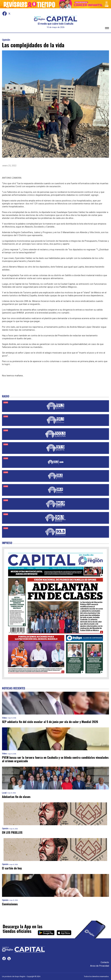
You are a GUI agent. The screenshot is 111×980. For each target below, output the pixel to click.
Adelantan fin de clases (16, 797)
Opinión (6, 40)
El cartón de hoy (12, 868)
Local (4, 793)
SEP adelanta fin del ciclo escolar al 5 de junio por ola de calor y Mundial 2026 (50, 722)
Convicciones (10, 904)
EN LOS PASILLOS (12, 832)
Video (4, 718)
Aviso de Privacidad (100, 966)
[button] (107, 29)
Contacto (105, 962)
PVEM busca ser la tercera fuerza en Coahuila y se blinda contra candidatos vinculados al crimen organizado (55, 759)
